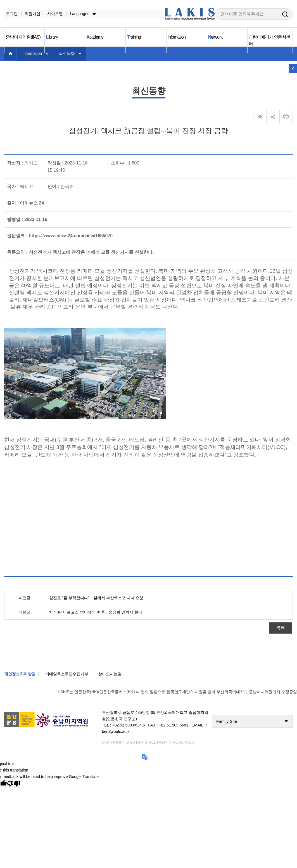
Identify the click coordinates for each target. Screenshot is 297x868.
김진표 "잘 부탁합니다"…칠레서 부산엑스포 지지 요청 (96, 598)
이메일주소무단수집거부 (67, 674)
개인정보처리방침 (20, 674)
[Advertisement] (119, 519)
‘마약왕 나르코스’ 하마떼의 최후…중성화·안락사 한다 (96, 612)
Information (32, 54)
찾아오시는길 (110, 674)
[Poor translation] (14, 784)
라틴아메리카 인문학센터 (269, 41)
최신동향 (67, 54)
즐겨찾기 (260, 117)
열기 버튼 (293, 69)
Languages (78, 14)
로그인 (10, 14)
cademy (95, 37)
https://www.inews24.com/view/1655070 (71, 236)
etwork (215, 37)
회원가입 (31, 14)
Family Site (227, 722)
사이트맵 (53, 14)
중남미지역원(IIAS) (23, 37)
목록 (281, 628)
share (273, 117)
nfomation (177, 37)
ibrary (52, 37)
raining (134, 37)
